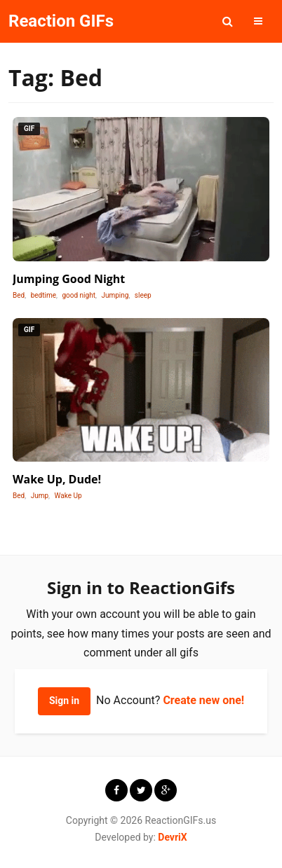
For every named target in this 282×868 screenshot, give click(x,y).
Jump (40, 496)
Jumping (115, 295)
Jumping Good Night (69, 279)
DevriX (172, 837)
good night (79, 295)
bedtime (43, 295)
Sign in (64, 701)
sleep (143, 295)
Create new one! (203, 700)
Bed (19, 295)
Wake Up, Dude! (57, 479)
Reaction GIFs (61, 21)
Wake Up (68, 496)
